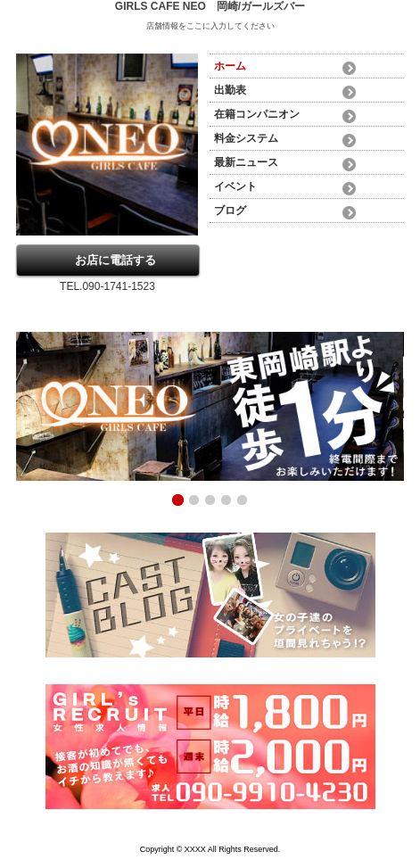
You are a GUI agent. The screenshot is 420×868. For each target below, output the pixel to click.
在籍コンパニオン (257, 114)
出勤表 (230, 90)
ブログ (230, 211)
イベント (235, 186)
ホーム (230, 66)
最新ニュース (246, 162)
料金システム (246, 138)
